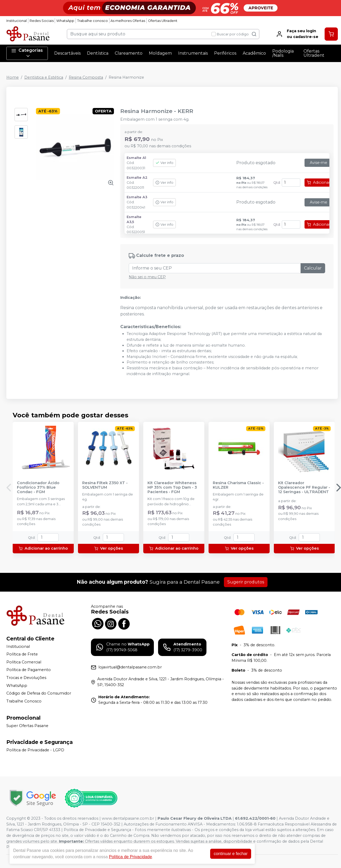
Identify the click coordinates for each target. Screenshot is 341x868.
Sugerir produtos (246, 582)
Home (13, 77)
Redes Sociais (42, 21)
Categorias (27, 53)
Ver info (164, 163)
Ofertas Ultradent (163, 21)
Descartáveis (67, 53)
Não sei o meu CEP (147, 277)
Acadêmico (254, 53)
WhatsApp (65, 21)
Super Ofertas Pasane (27, 726)
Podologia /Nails (283, 53)
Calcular (313, 268)
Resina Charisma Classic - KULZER (238, 485)
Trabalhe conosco (93, 21)
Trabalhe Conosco (24, 701)
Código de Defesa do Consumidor (39, 693)
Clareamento (129, 53)
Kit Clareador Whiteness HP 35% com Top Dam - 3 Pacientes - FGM (172, 488)
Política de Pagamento (29, 670)
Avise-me (319, 163)
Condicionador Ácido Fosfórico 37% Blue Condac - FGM (38, 488)
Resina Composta (86, 77)
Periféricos (225, 53)
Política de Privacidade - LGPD (35, 750)
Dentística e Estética (44, 77)
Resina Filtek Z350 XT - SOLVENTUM (105, 485)
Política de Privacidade (130, 857)
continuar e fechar (231, 854)
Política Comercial (24, 662)
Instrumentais (193, 53)
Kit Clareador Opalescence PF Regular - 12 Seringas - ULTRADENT (304, 488)
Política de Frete (22, 654)
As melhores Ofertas (128, 21)
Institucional (17, 21)
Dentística (98, 53)
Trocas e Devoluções (26, 678)
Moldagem (160, 53)
